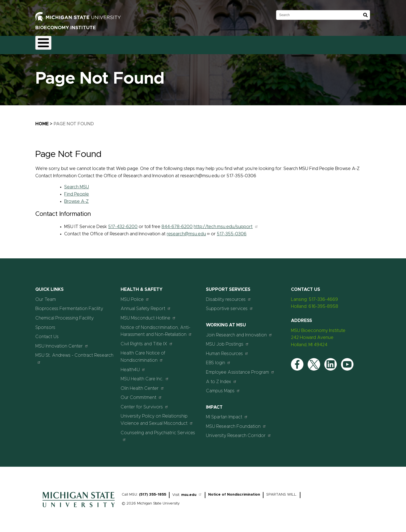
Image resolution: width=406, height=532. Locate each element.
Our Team (157, 43)
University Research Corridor (239, 432)
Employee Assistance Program (240, 369)
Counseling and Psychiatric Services (158, 433)
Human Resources (227, 350)
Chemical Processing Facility (64, 315)
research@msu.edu (188, 231)
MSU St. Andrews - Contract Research (74, 355)
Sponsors (186, 43)
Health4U (133, 366)
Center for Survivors (145, 404)
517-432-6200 (123, 223)
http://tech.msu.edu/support (226, 223)
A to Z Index (221, 378)
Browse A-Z (76, 198)
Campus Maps (223, 388)
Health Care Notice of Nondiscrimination (143, 354)
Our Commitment (141, 394)
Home (46, 43)
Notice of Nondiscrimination (234, 491)
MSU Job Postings (227, 341)
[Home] (79, 505)
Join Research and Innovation (239, 332)
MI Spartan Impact (227, 414)
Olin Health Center (142, 385)
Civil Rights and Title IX (147, 340)
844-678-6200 (177, 223)
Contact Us (215, 43)
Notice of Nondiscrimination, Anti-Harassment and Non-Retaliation (156, 328)
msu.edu (192, 492)
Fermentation (76, 43)
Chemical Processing (118, 43)
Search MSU (77, 184)
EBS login (218, 360)
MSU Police (135, 296)
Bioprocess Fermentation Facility (69, 306)
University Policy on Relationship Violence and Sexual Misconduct (157, 417)
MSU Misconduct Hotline (148, 315)
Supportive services (230, 305)
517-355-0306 (232, 231)
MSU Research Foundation (236, 423)
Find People (77, 191)
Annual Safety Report (146, 305)
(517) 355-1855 (153, 491)
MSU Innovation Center (62, 343)
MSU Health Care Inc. (145, 376)
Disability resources (229, 296)
